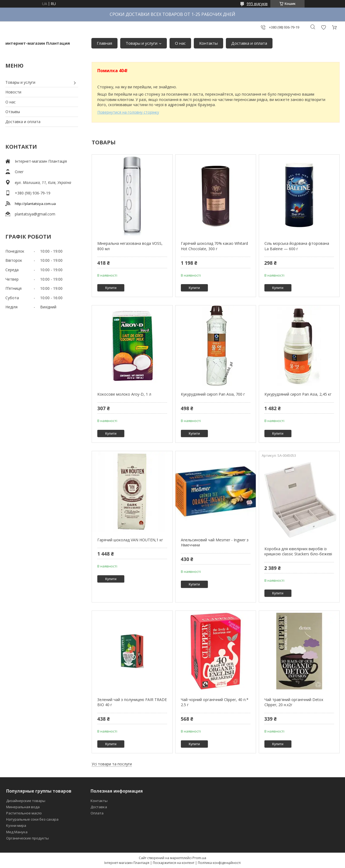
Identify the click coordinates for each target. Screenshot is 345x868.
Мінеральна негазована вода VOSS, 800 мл (130, 246)
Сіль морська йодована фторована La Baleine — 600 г (297, 246)
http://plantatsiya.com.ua (35, 204)
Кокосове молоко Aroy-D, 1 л (124, 394)
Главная (104, 43)
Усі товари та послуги (112, 764)
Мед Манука (17, 832)
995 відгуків (257, 4)
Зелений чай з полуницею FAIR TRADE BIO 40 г (132, 702)
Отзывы (13, 112)
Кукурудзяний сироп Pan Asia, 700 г (213, 394)
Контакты (208, 43)
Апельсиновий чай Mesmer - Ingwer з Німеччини (215, 543)
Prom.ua (199, 858)
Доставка (99, 807)
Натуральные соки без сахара (32, 819)
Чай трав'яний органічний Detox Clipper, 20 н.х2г (294, 702)
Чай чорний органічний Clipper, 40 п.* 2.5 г (215, 702)
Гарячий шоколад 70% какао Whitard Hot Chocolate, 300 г (214, 246)
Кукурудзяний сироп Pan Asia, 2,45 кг (298, 394)
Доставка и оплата (249, 43)
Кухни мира (16, 825)
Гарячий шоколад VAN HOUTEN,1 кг (130, 540)
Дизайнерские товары (26, 801)
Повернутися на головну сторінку (128, 112)
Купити (111, 288)
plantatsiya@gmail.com (35, 214)
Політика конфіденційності (219, 863)
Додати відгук (323, 27)
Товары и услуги (142, 43)
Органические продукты (27, 838)
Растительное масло (24, 813)
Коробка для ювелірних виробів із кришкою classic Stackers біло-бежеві (298, 551)
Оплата (97, 813)
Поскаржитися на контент (174, 863)
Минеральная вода (23, 807)
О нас (180, 43)
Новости (13, 92)
